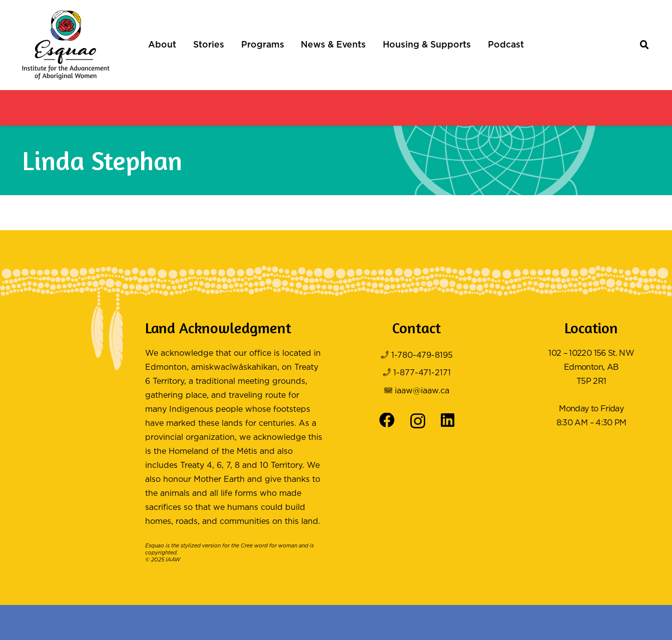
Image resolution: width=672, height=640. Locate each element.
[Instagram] (418, 421)
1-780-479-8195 (422, 356)
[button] (645, 45)
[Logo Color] (66, 45)
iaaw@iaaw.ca (422, 391)
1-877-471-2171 (422, 373)
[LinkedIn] (448, 421)
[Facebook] (387, 421)
